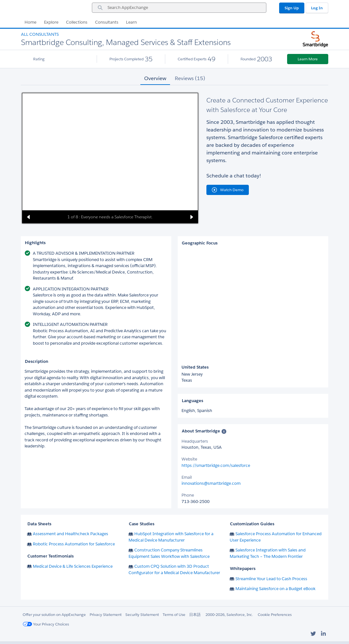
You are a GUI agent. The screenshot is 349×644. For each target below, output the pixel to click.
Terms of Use (174, 614)
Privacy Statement (106, 614)
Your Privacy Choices (46, 624)
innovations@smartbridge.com (211, 483)
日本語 (195, 614)
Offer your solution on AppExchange (54, 614)
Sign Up (292, 8)
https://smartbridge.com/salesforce (216, 465)
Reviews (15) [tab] (190, 78)
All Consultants (40, 34)
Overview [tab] (155, 78)
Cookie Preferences (275, 614)
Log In (317, 8)
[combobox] (179, 8)
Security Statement (142, 614)
